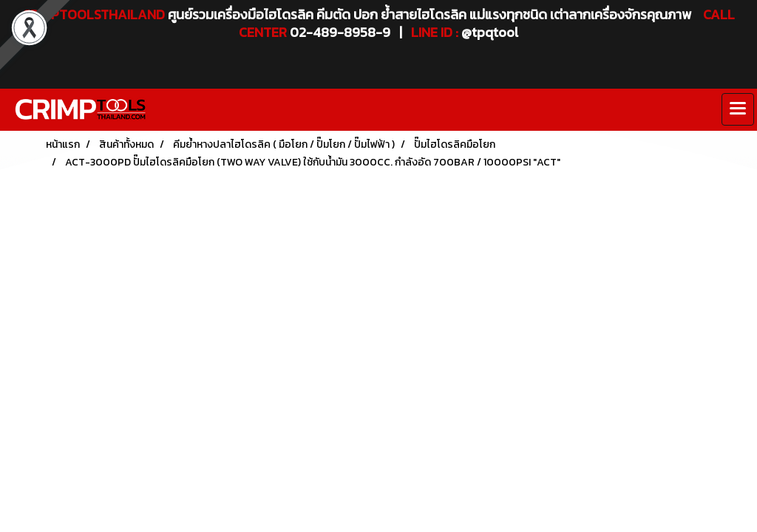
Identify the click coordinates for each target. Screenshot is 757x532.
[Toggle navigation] (738, 109)
